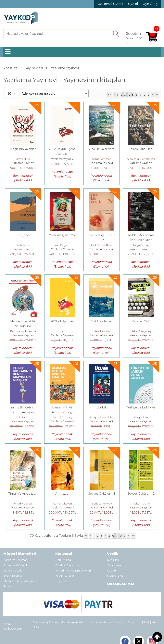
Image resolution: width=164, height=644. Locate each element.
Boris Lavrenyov (102, 504)
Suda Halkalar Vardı (102, 149)
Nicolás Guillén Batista (141, 159)
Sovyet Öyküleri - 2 (141, 494)
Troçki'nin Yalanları (23, 149)
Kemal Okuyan (62, 504)
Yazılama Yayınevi (23, 163)
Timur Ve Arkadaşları (23, 494)
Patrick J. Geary (62, 417)
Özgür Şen (141, 417)
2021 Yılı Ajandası (62, 321)
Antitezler (62, 494)
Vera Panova (102, 331)
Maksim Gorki (141, 504)
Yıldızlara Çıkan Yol (62, 235)
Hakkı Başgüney (141, 331)
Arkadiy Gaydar (23, 504)
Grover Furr (23, 159)
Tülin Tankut (23, 417)
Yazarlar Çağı (141, 321)
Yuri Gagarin (62, 245)
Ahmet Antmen (102, 159)
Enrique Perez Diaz (102, 417)
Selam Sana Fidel (141, 149)
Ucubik (102, 407)
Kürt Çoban (23, 235)
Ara (116, 34)
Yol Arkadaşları (102, 321)
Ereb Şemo (23, 245)
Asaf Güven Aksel (102, 245)
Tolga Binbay (141, 245)
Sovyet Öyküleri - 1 (102, 494)
